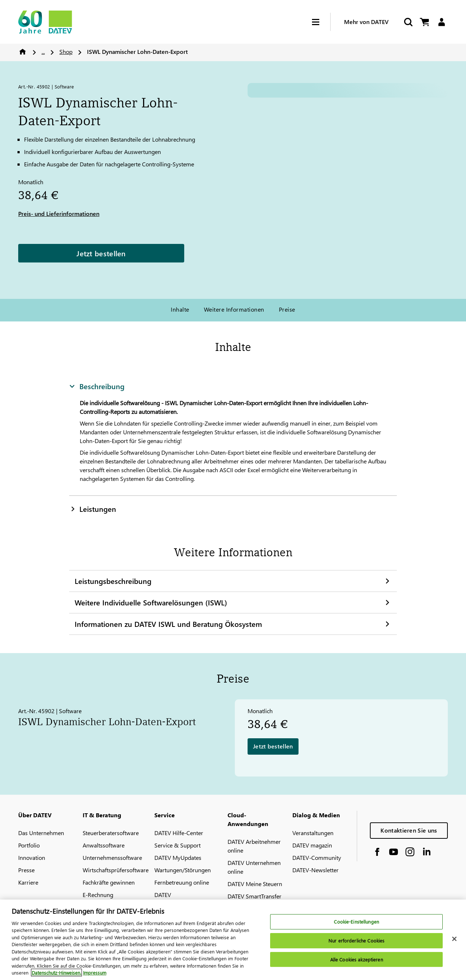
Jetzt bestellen (101, 253)
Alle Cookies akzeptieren (357, 959)
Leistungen (93, 509)
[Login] (441, 22)
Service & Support (177, 845)
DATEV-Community (317, 857)
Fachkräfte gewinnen (109, 882)
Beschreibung (97, 386)
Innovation (32, 857)
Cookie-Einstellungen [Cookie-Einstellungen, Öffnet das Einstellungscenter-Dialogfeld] (356, 922)
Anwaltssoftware (104, 845)
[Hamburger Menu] (321, 22)
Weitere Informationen (234, 309)
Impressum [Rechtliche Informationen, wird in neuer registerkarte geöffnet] (95, 973)
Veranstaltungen (313, 833)
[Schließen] (454, 939)
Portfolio (29, 845)
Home (23, 52)
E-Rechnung (98, 895)
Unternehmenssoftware (112, 857)
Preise (287, 309)
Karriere (28, 882)
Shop (66, 52)
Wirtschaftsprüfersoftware (116, 870)
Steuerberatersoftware (111, 833)
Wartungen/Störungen (183, 870)
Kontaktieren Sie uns (409, 830)
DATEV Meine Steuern (255, 884)
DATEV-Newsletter (315, 870)
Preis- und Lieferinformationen (59, 214)
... (43, 52)
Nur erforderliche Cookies (356, 941)
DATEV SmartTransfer (254, 896)
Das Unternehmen (41, 833)
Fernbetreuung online (182, 882)
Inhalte (180, 309)
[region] (233, 940)
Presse (26, 870)
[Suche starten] (408, 22)
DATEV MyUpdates (178, 857)
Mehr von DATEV (366, 22)
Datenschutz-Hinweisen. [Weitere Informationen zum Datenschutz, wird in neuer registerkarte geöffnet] (56, 973)
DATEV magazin (312, 845)
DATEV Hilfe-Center (179, 833)
